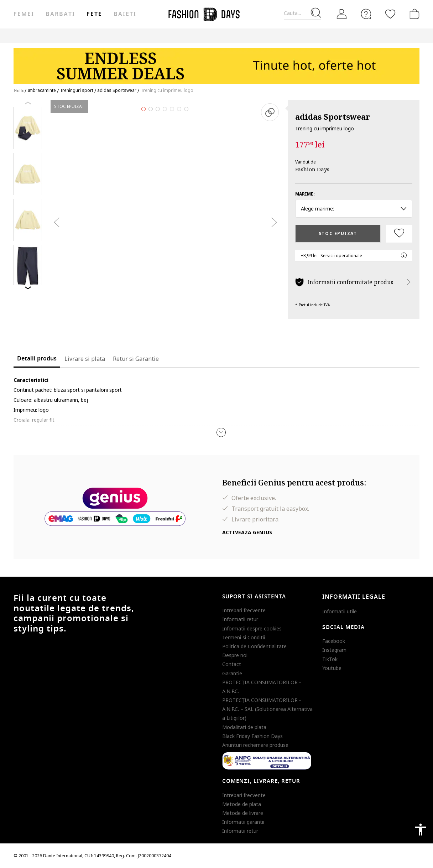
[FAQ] (366, 14)
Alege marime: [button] (354, 209)
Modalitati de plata (244, 727)
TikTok (330, 659)
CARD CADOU (247, 35)
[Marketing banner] (216, 63)
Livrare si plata (85, 359)
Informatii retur (240, 619)
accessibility (421, 830)
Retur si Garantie (136, 359)
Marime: (305, 194)
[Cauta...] (302, 13)
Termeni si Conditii (244, 637)
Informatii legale (354, 597)
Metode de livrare (243, 813)
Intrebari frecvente (244, 610)
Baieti (125, 14)
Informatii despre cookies (252, 628)
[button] (221, 432)
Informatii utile (340, 611)
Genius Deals (181, 35)
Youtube (332, 668)
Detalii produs (37, 359)
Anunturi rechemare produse (255, 745)
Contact (232, 664)
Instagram (334, 650)
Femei (24, 14)
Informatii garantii (243, 822)
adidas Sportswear (333, 116)
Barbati (60, 14)
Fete (94, 14)
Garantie (232, 673)
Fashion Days (312, 169)
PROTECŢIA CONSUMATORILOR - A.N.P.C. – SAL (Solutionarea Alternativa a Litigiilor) (267, 709)
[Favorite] (390, 14)
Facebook (334, 641)
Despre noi (235, 655)
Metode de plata (242, 804)
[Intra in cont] (342, 14)
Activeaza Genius (247, 532)
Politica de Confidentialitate (254, 646)
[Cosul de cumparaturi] (413, 14)
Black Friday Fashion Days (252, 736)
